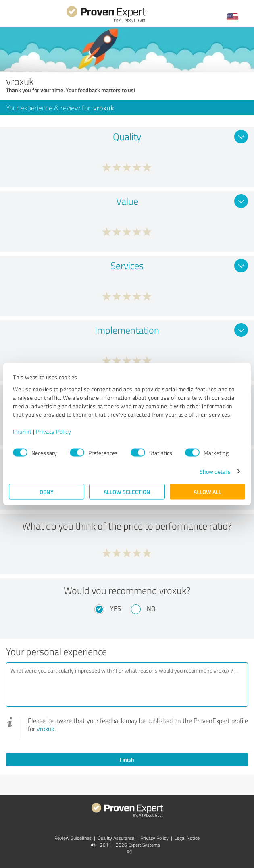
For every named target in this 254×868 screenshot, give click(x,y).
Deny (47, 491)
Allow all (207, 491)
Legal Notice (187, 838)
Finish (127, 759)
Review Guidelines (73, 838)
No (151, 608)
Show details (215, 471)
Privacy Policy (53, 431)
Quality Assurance (116, 838)
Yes (116, 608)
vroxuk (46, 729)
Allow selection (127, 491)
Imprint (22, 431)
